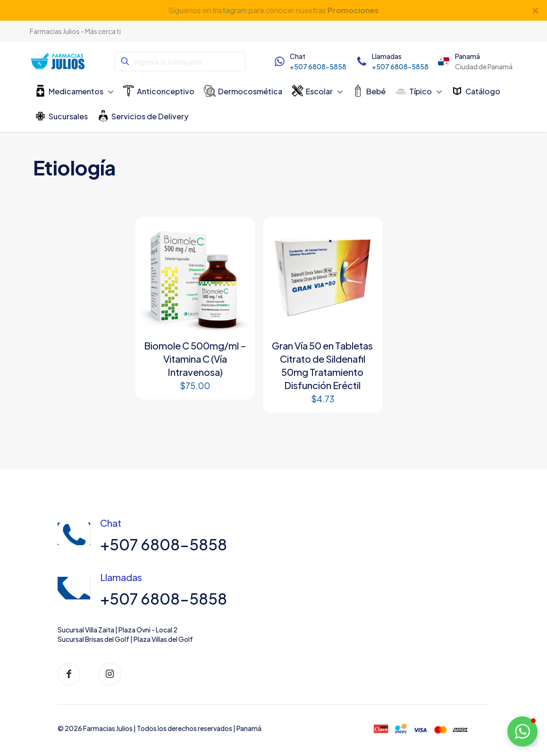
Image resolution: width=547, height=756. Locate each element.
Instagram (229, 10)
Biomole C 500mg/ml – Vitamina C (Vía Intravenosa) (195, 359)
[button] (522, 731)
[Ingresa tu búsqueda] (180, 62)
